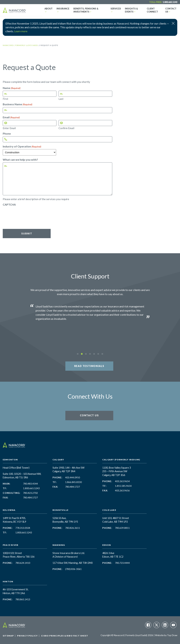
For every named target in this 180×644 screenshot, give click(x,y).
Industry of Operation (22, 146)
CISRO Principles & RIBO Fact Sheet (65, 636)
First (5, 99)
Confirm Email (66, 128)
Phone (7, 134)
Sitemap (8, 636)
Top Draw (172, 635)
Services (114, 8)
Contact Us (171, 8)
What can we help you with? (20, 160)
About (48, 8)
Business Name (18, 104)
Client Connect (150, 10)
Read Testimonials (89, 366)
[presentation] (29, 214)
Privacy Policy (27, 636)
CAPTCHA (9, 205)
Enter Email (9, 128)
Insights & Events (128, 10)
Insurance (61, 8)
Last (61, 99)
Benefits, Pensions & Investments (82, 10)
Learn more (21, 31)
